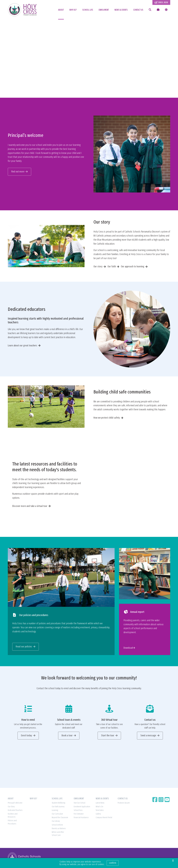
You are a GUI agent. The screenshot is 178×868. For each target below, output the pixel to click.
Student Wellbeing (58, 804)
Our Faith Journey (58, 807)
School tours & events (69, 720)
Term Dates (100, 811)
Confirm (113, 863)
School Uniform (57, 826)
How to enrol (28, 720)
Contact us (150, 720)
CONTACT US (138, 10)
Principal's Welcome (15, 804)
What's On (99, 807)
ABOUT (61, 10)
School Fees (78, 811)
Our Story (11, 807)
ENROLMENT (104, 10)
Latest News (100, 804)
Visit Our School (79, 804)
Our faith (112, 267)
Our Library (56, 822)
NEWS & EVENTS (121, 10)
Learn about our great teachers (22, 346)
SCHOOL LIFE (88, 10)
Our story (98, 267)
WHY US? (73, 10)
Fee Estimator (79, 815)
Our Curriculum (57, 815)
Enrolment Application (82, 807)
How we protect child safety (107, 419)
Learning (55, 811)
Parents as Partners (59, 829)
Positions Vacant (124, 804)
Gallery (98, 815)
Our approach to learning (133, 267)
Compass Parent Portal (104, 818)
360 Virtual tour (109, 720)
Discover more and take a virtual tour (30, 507)
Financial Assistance (81, 818)
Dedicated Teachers (15, 811)
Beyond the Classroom (60, 818)
